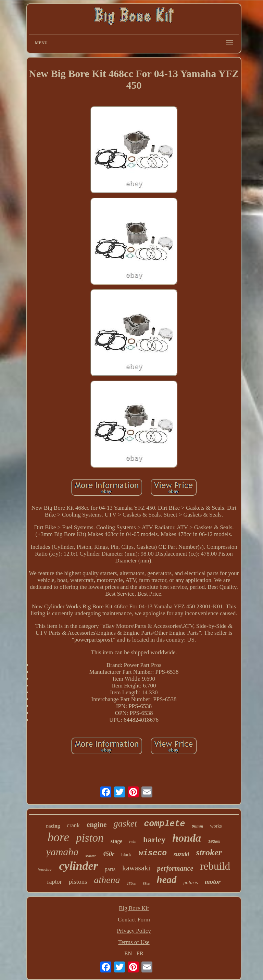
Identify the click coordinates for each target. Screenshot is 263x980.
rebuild (215, 866)
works (216, 826)
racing (53, 826)
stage (117, 841)
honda (187, 838)
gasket (125, 823)
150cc (131, 883)
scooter (91, 856)
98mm (197, 826)
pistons (78, 882)
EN (128, 953)
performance (175, 868)
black (126, 855)
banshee (45, 870)
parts (110, 869)
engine (97, 824)
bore (58, 837)
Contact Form (134, 920)
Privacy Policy (134, 931)
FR (140, 953)
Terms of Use (134, 942)
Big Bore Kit (134, 908)
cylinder (78, 866)
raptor (54, 882)
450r (109, 854)
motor (213, 882)
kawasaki (136, 868)
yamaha (62, 852)
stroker (209, 852)
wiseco (153, 853)
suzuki (181, 854)
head (167, 880)
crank (73, 825)
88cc (146, 883)
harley (154, 840)
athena (107, 880)
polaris (191, 882)
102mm (214, 842)
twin (133, 842)
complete (164, 824)
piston (90, 838)
